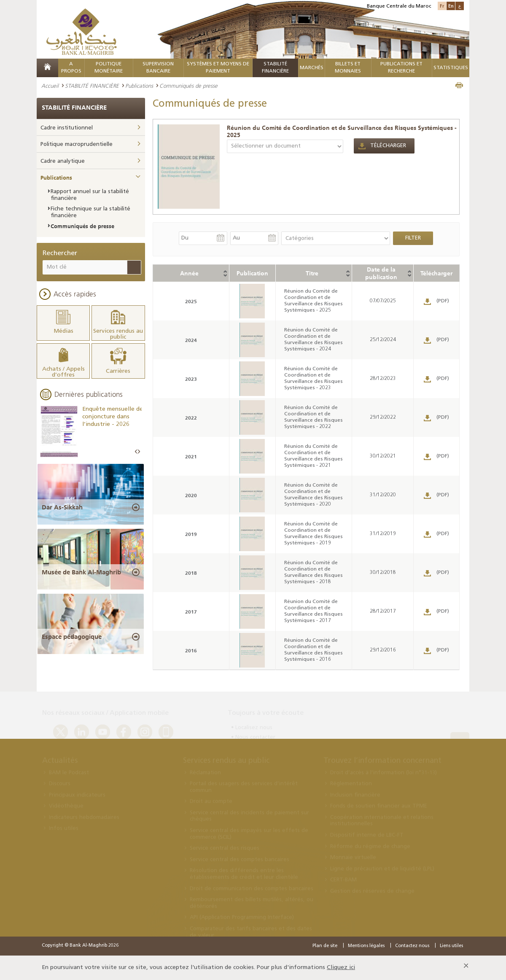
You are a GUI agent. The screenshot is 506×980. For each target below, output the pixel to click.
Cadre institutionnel (67, 128)
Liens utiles (451, 946)
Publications (139, 86)
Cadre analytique (63, 161)
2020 (191, 495)
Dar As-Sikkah (62, 507)
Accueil (50, 86)
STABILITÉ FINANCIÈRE (92, 86)
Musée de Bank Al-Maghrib (81, 572)
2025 (191, 301)
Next (139, 452)
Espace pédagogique (72, 637)
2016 (191, 650)
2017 (191, 612)
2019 (191, 534)
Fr (442, 6)
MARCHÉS (312, 68)
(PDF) (443, 301)
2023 (191, 379)
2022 (191, 418)
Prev (136, 452)
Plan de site (325, 946)
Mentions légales (366, 946)
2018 (191, 573)
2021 (191, 456)
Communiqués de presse (82, 226)
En (451, 6)
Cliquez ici (341, 968)
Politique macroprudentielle (77, 144)
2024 (191, 340)
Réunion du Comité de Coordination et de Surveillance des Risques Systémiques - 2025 (342, 131)
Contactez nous (412, 946)
